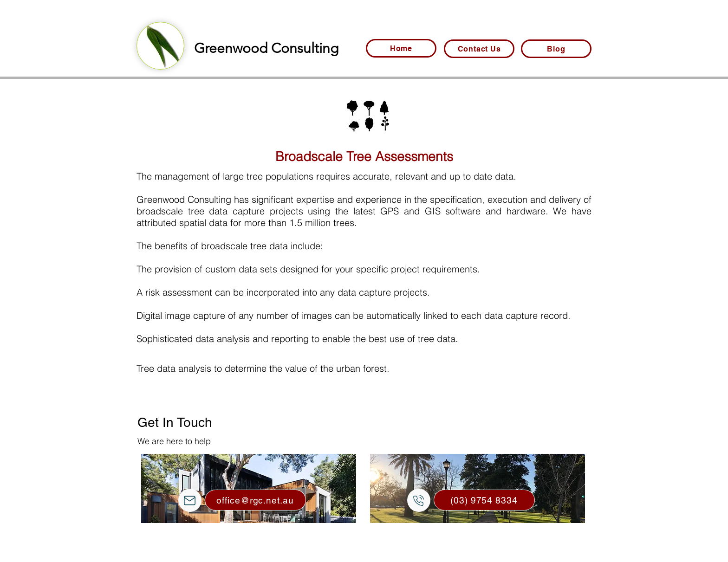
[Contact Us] (479, 49)
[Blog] (556, 49)
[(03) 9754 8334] (484, 500)
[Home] (401, 48)
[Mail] (190, 500)
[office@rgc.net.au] (255, 500)
